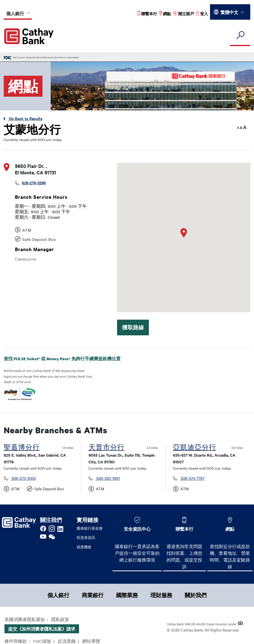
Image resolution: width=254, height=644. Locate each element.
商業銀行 (93, 595)
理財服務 (161, 595)
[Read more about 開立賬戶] (184, 14)
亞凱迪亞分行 (195, 447)
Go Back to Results (25, 118)
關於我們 (196, 595)
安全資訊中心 (137, 529)
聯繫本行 (184, 529)
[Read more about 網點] (165, 14)
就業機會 (84, 547)
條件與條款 (16, 641)
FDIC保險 (42, 641)
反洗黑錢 (67, 641)
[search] (240, 36)
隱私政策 (60, 619)
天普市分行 (106, 447)
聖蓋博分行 (22, 447)
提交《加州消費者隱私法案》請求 (42, 629)
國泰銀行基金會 (90, 528)
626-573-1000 (23, 478)
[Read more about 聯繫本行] (147, 14)
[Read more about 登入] (202, 14)
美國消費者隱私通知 (25, 619)
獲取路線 (133, 327)
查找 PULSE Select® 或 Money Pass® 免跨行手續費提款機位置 (62, 362)
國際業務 (127, 595)
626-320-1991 (108, 478)
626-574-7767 (192, 478)
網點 (230, 529)
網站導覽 (91, 641)
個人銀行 (58, 595)
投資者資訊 (86, 537)
